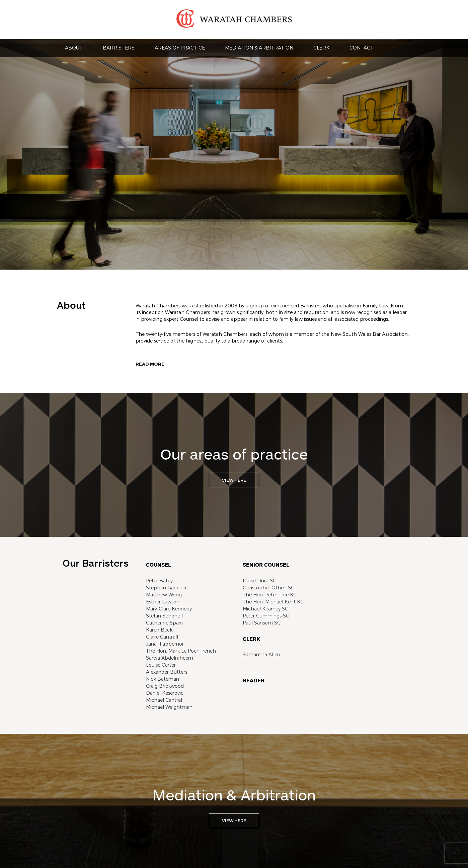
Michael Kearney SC (265, 609)
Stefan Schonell (164, 616)
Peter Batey (159, 581)
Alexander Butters (167, 672)
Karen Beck (159, 630)
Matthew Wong (164, 595)
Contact (362, 48)
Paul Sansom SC (262, 623)
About (74, 48)
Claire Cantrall (162, 637)
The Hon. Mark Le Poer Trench (181, 651)
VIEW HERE (234, 480)
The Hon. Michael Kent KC (273, 602)
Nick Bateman (163, 679)
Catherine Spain (164, 623)
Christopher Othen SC (268, 588)
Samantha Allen (261, 654)
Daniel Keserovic (165, 693)
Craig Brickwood (165, 686)
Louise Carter (161, 665)
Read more (150, 364)
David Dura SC (259, 581)
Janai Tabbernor (165, 644)
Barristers (119, 48)
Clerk (321, 48)
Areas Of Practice (180, 48)
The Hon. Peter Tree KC (270, 595)
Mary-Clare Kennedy (169, 609)
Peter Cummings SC (266, 616)
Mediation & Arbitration (259, 48)
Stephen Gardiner (166, 588)
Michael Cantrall (165, 700)
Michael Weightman (169, 707)
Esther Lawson (163, 602)
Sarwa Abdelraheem (170, 658)
